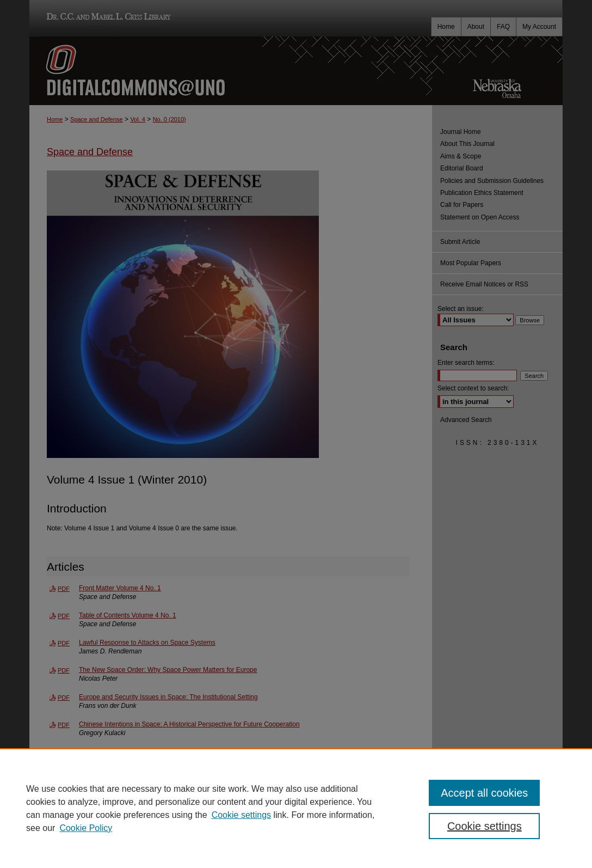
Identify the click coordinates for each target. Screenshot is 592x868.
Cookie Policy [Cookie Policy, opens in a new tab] (86, 828)
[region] (296, 808)
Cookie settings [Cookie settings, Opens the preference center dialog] (485, 826)
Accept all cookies (484, 793)
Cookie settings (241, 815)
